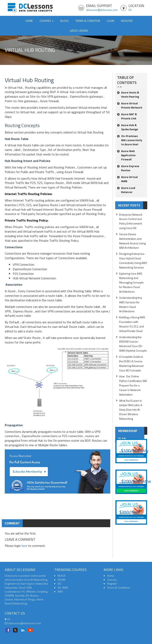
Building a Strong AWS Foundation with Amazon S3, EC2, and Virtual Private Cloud (132, 324)
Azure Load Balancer (126, 190)
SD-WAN (63, 587)
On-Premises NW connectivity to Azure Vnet (130, 140)
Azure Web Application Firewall (126, 155)
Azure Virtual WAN (127, 179)
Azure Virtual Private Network (130, 105)
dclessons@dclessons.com (102, 10)
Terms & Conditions (119, 587)
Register (127, 21)
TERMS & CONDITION (88, 21)
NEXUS (62, 576)
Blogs (65, 21)
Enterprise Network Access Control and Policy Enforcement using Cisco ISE (131, 221)
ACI (59, 584)
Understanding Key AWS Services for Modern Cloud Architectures (131, 304)
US (130, 10)
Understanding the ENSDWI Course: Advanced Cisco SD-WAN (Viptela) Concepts (133, 344)
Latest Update (79, 31)
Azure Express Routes (128, 168)
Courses (112, 580)
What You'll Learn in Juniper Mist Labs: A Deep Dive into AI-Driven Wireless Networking (131, 410)
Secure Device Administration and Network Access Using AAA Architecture (132, 241)
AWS (60, 591)
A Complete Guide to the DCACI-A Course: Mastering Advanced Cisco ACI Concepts (131, 363)
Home (29, 21)
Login (111, 21)
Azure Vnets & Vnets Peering (128, 94)
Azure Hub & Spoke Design (128, 127)
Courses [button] (47, 21)
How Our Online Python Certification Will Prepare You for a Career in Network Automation (133, 385)
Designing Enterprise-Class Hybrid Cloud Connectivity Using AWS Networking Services (133, 261)
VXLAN (61, 580)
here (24, 546)
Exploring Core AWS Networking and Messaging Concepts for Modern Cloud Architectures (131, 283)
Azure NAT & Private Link (127, 116)
